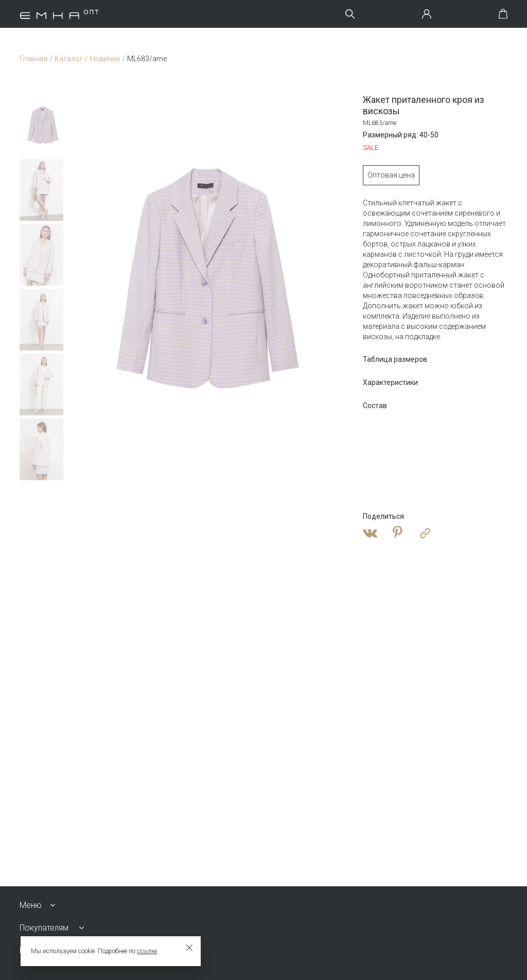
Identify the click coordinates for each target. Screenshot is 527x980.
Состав (375, 406)
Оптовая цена (391, 175)
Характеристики (390, 382)
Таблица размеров (395, 359)
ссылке (147, 951)
